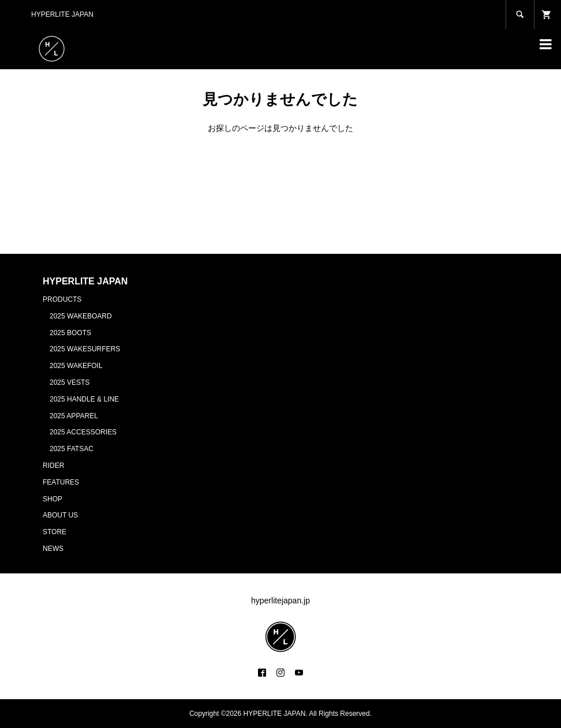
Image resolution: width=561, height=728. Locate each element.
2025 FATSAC (72, 449)
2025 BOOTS (70, 333)
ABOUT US (60, 515)
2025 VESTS (70, 382)
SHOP (53, 499)
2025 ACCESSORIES (83, 432)
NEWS (53, 549)
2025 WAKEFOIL (76, 366)
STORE (55, 532)
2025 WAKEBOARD (81, 316)
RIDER (53, 466)
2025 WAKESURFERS (85, 349)
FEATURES (61, 482)
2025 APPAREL (74, 416)
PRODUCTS (62, 299)
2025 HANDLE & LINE (84, 399)
